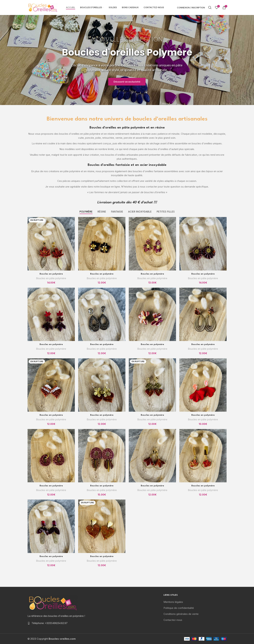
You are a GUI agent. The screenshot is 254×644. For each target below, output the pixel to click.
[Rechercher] (210, 7)
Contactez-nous (173, 620)
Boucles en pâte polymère (51, 278)
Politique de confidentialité (179, 608)
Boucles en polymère (51, 274)
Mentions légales (173, 602)
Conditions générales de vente (181, 614)
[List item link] (59, 623)
